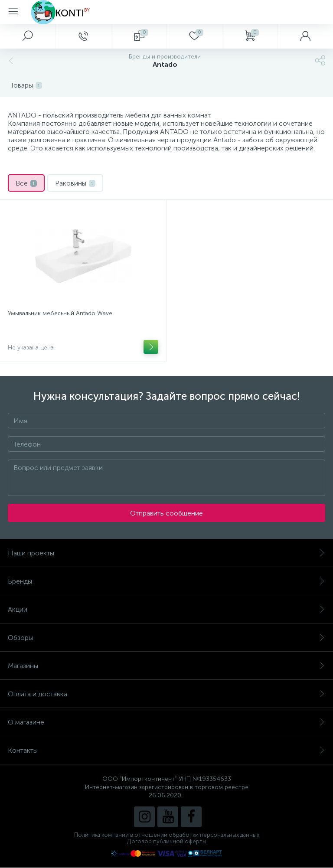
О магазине (166, 722)
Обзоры (166, 638)
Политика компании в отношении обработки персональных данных (167, 835)
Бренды (166, 581)
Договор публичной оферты (167, 841)
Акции (166, 609)
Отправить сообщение (166, 513)
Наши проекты (166, 553)
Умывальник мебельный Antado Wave (60, 313)
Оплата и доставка (166, 694)
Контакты (166, 750)
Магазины (166, 666)
